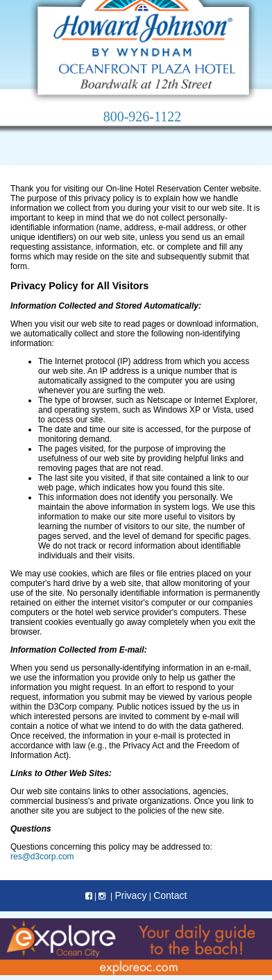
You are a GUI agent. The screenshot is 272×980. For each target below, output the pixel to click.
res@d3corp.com (42, 857)
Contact (170, 895)
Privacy (130, 895)
